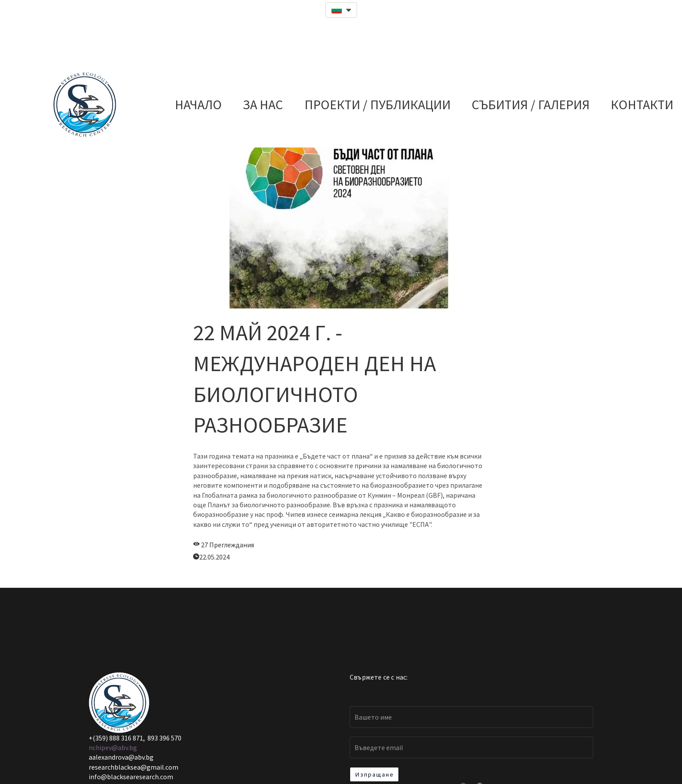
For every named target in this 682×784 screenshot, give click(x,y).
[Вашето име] (471, 717)
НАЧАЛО (198, 104)
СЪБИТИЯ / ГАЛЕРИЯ (531, 104)
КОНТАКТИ (642, 104)
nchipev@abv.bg (113, 747)
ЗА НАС (263, 104)
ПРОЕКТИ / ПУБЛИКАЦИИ (378, 104)
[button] (341, 10)
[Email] (471, 747)
